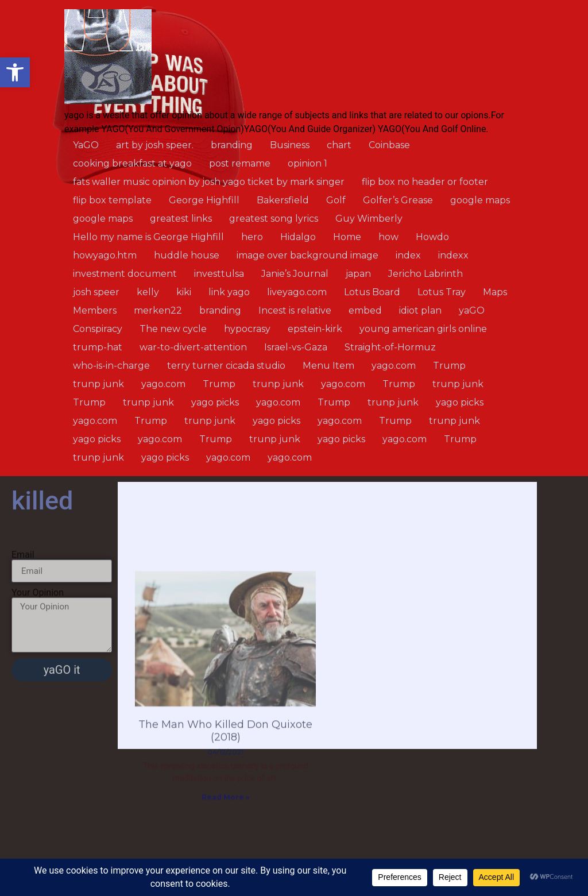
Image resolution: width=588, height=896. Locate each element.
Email (23, 594)
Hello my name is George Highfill (148, 237)
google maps (480, 200)
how (388, 237)
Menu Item (328, 366)
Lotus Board (372, 292)
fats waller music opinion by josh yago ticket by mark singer (209, 182)
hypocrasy (247, 329)
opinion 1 (307, 163)
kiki (184, 292)
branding (232, 145)
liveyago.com (297, 292)
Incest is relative (295, 310)
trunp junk (98, 384)
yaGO (472, 310)
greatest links (181, 219)
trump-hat (98, 347)
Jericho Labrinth (425, 274)
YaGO (86, 145)
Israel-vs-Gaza (296, 347)
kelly (148, 292)
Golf (336, 200)
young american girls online (423, 329)
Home (347, 237)
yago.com (394, 366)
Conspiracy (98, 329)
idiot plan (420, 310)
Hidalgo (298, 237)
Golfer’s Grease (398, 200)
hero (252, 237)
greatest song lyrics (274, 219)
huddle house (187, 255)
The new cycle (173, 329)
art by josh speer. (155, 145)
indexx (453, 255)
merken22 (158, 310)
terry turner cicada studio (226, 366)
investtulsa (219, 274)
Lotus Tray (442, 292)
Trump (449, 366)
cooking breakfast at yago (132, 163)
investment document (125, 274)
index (408, 255)
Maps (495, 292)
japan (358, 274)
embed (365, 310)
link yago (229, 292)
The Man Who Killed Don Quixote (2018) (225, 808)
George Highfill (204, 200)
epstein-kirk (315, 329)
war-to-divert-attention (193, 347)
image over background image (307, 255)
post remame (240, 163)
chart (339, 145)
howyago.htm (105, 255)
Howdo (432, 237)
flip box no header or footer (425, 182)
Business (290, 145)
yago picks (215, 402)
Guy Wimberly (369, 219)
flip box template (112, 200)
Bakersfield (283, 200)
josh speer (96, 292)
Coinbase (389, 145)
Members (95, 310)
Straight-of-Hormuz (390, 347)
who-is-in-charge (111, 366)
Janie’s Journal (295, 274)
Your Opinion (38, 632)
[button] (15, 72)
